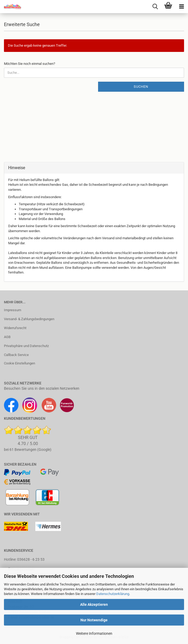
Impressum (13, 310)
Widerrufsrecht (15, 328)
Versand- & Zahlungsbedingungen (29, 319)
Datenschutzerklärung (113, 594)
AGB (7, 337)
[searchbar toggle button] (155, 7)
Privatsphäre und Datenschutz (26, 346)
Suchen (141, 87)
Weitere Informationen (94, 633)
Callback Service (16, 355)
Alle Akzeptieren (94, 604)
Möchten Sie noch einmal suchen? (30, 64)
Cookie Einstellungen (20, 363)
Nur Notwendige (94, 620)
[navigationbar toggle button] (181, 7)
